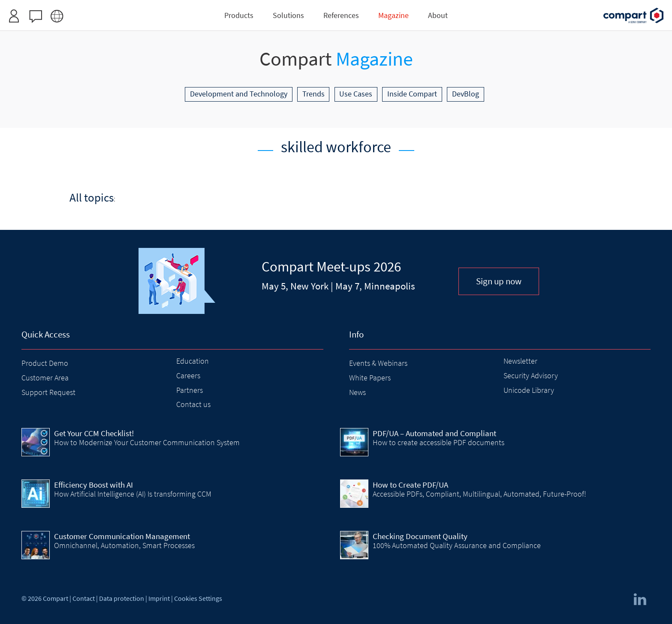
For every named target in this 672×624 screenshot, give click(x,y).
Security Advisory (531, 375)
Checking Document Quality (420, 536)
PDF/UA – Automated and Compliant (434, 433)
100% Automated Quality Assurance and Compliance (457, 545)
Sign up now (499, 281)
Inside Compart (412, 94)
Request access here (367, 10)
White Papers (370, 378)
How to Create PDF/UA (410, 485)
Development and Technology (239, 94)
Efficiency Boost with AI (93, 485)
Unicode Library (529, 390)
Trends (313, 94)
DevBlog (466, 94)
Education (193, 361)
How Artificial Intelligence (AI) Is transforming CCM (133, 494)
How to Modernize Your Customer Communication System (147, 442)
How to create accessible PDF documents (438, 442)
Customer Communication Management (122, 536)
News (357, 392)
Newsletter (520, 361)
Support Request (48, 392)
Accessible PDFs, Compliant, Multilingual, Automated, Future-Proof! (479, 494)
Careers (188, 375)
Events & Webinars (378, 363)
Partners (190, 390)
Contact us (193, 404)
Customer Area (45, 378)
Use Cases (356, 94)
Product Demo (45, 363)
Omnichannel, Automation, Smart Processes (124, 545)
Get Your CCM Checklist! (94, 433)
